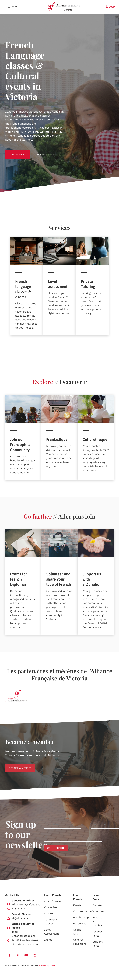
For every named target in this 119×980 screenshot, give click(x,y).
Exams (48, 940)
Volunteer (99, 911)
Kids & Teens (52, 907)
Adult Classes (53, 901)
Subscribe (56, 848)
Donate (97, 905)
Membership (81, 917)
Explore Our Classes (45, 152)
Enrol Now (11, 152)
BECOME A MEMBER (16, 766)
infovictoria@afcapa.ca (26, 905)
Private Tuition (53, 913)
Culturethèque (82, 911)
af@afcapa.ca (20, 918)
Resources (80, 923)
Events (77, 905)
